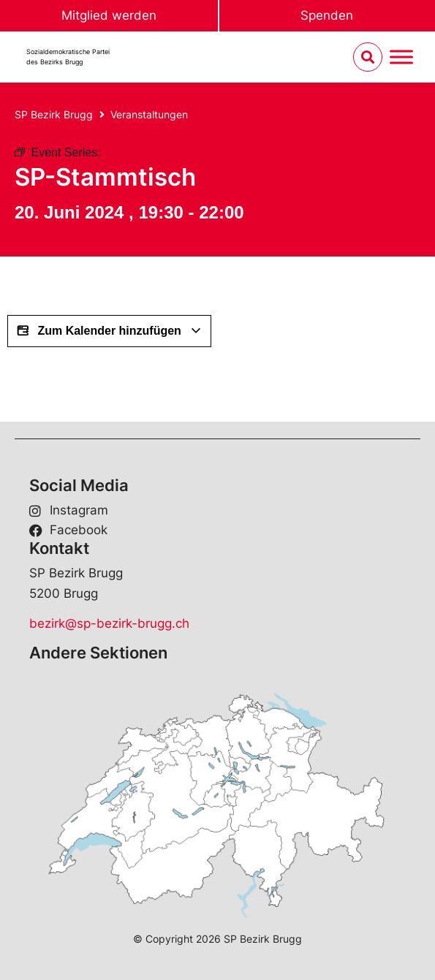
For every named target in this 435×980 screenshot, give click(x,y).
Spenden (327, 15)
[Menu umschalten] (401, 57)
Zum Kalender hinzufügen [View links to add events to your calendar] (109, 331)
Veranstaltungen (149, 114)
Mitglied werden (109, 15)
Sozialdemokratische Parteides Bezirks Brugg (68, 57)
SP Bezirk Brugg (54, 114)
